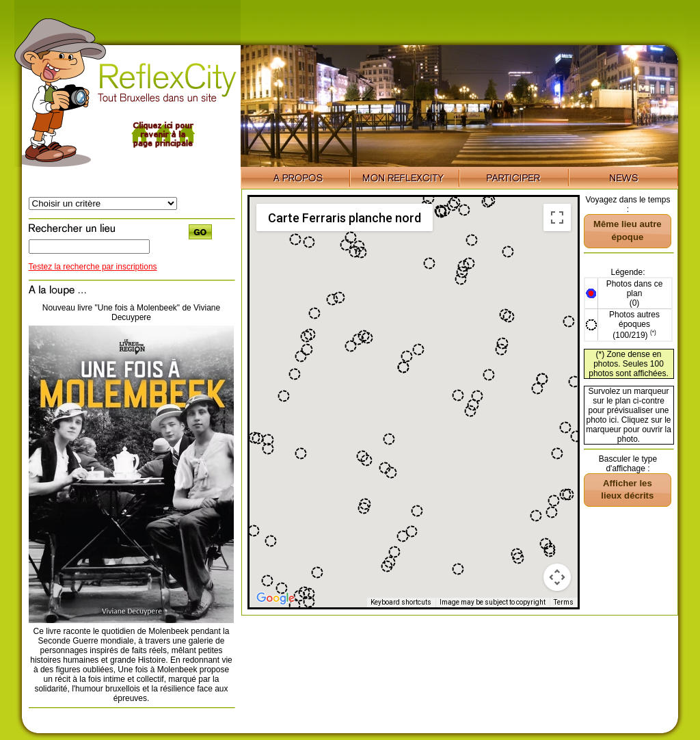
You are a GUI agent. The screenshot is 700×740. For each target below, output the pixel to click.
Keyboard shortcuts (401, 602)
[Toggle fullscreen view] (557, 217)
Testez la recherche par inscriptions (93, 267)
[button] (346, 245)
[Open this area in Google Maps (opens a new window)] (275, 598)
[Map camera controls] (557, 577)
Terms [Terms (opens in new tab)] (564, 602)
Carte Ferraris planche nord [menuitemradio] (345, 218)
